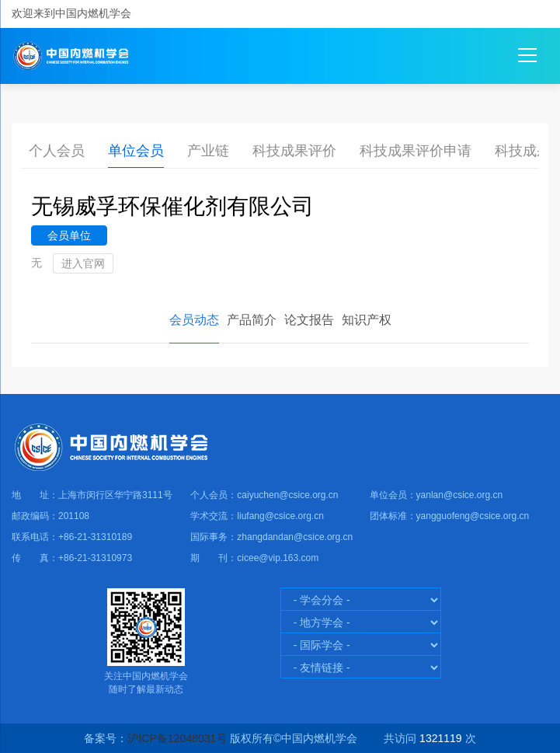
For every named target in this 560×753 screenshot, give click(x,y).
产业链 (208, 151)
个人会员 (57, 151)
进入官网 (83, 263)
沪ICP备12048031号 (177, 738)
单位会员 (136, 151)
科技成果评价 (294, 151)
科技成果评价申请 (416, 151)
